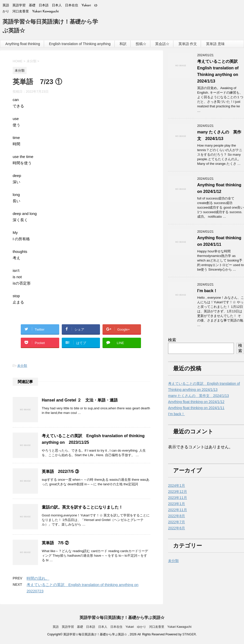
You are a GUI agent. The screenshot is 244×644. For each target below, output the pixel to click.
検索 (172, 340)
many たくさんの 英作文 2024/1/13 (198, 396)
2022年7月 (177, 522)
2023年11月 (178, 498)
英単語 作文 (188, 44)
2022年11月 (178, 510)
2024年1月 (177, 486)
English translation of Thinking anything (80, 44)
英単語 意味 (215, 44)
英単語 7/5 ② (55, 543)
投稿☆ (141, 44)
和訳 (123, 44)
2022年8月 (177, 516)
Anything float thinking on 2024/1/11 (196, 408)
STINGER (189, 634)
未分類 (22, 366)
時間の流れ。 (38, 578)
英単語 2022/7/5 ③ (60, 471)
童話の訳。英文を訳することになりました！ (82, 507)
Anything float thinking (23, 44)
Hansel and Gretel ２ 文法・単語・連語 (80, 400)
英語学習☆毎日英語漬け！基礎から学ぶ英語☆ (122, 618)
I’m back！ (207, 291)
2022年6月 (177, 528)
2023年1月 (177, 504)
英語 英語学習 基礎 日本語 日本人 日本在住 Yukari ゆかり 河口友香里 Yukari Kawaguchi (122, 627)
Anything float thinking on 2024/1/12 (196, 402)
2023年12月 (178, 492)
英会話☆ (162, 44)
